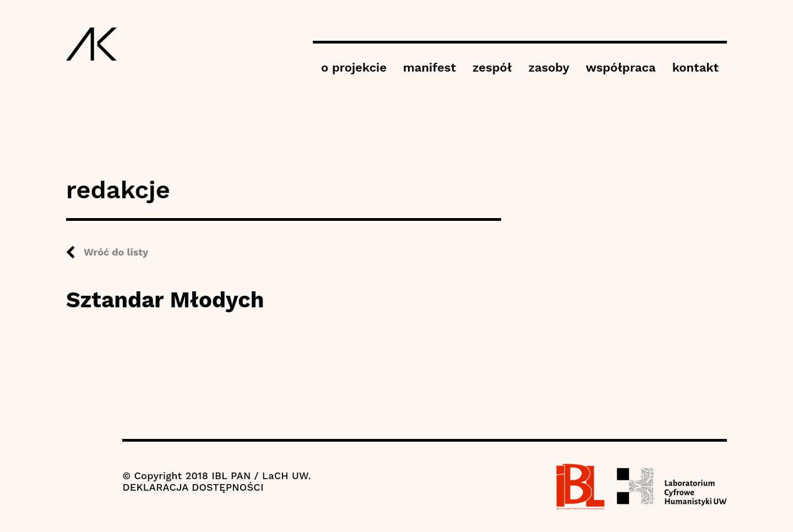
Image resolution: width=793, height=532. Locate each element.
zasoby (548, 67)
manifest (430, 67)
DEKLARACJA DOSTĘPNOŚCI (193, 487)
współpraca (621, 67)
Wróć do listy (116, 252)
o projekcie (354, 67)
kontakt (696, 67)
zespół (492, 67)
